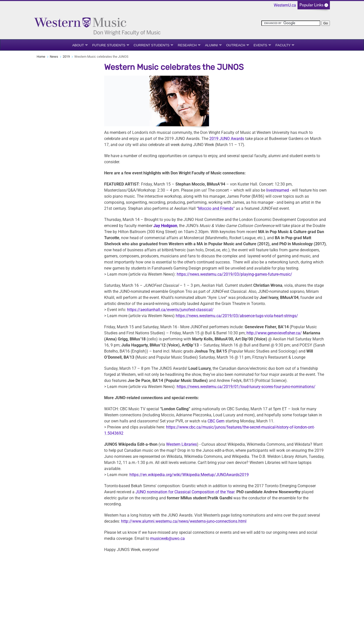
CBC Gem (216, 421)
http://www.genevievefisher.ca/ (274, 333)
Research (187, 45)
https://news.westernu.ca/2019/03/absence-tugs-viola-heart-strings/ (237, 316)
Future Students (109, 45)
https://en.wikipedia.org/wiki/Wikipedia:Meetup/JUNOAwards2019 (189, 475)
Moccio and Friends (216, 208)
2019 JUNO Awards (227, 139)
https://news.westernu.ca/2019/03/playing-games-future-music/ (234, 274)
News (54, 57)
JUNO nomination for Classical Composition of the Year (185, 492)
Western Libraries (181, 444)
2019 (66, 57)
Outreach (236, 45)
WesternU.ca (285, 5)
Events (260, 45)
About (78, 45)
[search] (291, 23)
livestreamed (278, 190)
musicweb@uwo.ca (167, 538)
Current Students (152, 45)
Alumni (211, 45)
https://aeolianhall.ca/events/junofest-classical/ (170, 310)
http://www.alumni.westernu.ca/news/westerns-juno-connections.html (184, 521)
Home (41, 57)
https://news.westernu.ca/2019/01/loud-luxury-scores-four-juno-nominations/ (246, 387)
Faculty (283, 45)
